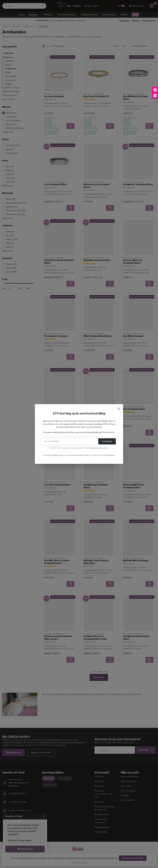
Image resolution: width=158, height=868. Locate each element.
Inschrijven (107, 441)
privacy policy (97, 448)
